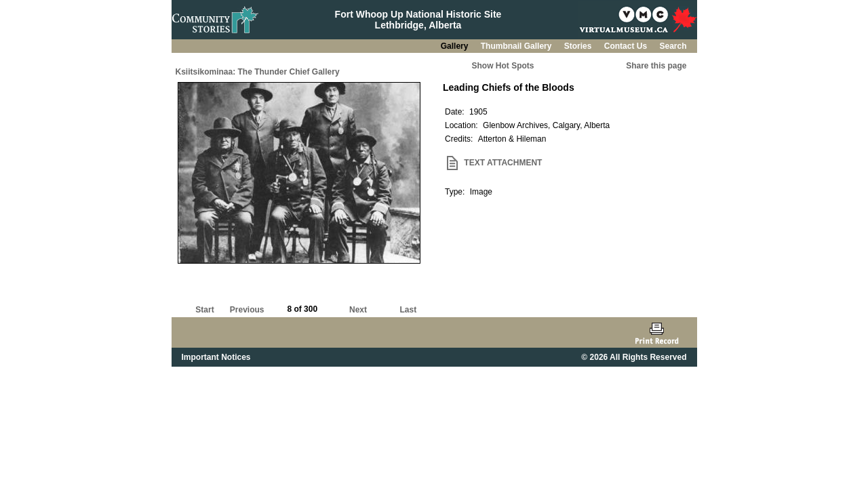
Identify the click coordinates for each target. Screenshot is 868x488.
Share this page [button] (656, 66)
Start (204, 310)
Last (408, 310)
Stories (579, 46)
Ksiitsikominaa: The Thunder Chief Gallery (258, 72)
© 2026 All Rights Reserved (634, 357)
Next (358, 310)
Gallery (456, 46)
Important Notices (216, 357)
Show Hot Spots (503, 66)
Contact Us (627, 46)
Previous (247, 310)
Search (673, 46)
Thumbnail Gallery (517, 46)
